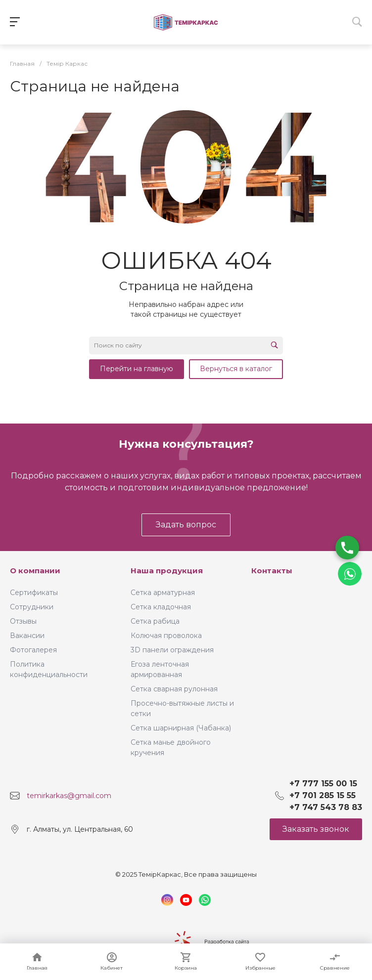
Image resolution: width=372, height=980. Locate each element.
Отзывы (23, 621)
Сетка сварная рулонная (174, 689)
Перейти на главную (137, 369)
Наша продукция (167, 571)
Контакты (272, 571)
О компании (35, 571)
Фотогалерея (33, 650)
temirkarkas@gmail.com (69, 796)
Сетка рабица (155, 621)
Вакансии (27, 636)
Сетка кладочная (161, 607)
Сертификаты (34, 593)
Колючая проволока (166, 636)
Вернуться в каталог (236, 369)
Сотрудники (32, 607)
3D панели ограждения (172, 650)
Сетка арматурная (163, 593)
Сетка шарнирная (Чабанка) (181, 728)
